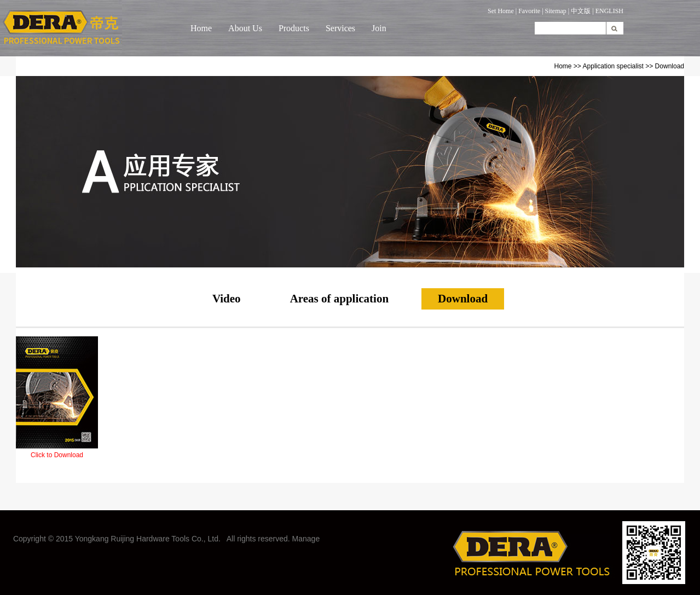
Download (463, 299)
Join (379, 28)
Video (227, 299)
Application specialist (613, 66)
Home (201, 28)
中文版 (581, 11)
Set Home (501, 11)
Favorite (529, 11)
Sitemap (556, 11)
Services (340, 28)
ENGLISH (609, 11)
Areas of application (339, 299)
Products (294, 28)
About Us (245, 28)
